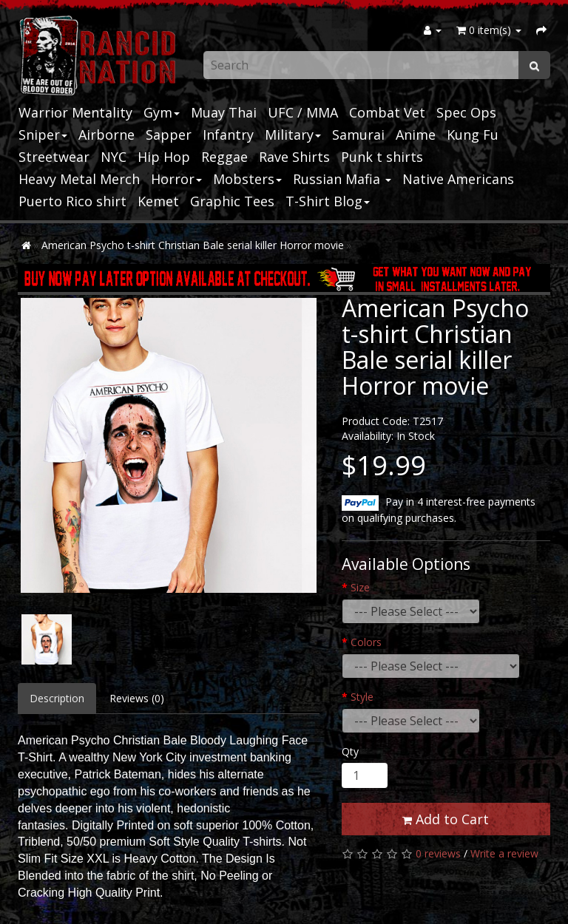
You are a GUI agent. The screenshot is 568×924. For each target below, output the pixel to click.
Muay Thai (224, 112)
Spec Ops (466, 112)
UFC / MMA (303, 112)
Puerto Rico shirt (72, 201)
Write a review (504, 853)
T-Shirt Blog (328, 201)
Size (360, 587)
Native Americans (458, 179)
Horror (176, 179)
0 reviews (438, 853)
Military (293, 135)
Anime (416, 135)
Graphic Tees (232, 201)
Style (362, 697)
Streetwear (54, 157)
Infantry (228, 135)
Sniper (43, 135)
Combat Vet (387, 112)
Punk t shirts (382, 157)
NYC (114, 157)
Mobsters (247, 179)
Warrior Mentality (75, 112)
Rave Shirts (294, 157)
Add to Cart (446, 819)
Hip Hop (164, 157)
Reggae (224, 157)
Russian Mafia (342, 179)
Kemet (158, 201)
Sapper (169, 135)
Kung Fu (473, 135)
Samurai (358, 135)
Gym (162, 112)
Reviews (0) (137, 698)
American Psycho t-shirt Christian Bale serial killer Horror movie (193, 245)
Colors (366, 642)
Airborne (106, 135)
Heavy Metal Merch (79, 179)
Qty (350, 751)
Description (57, 698)
